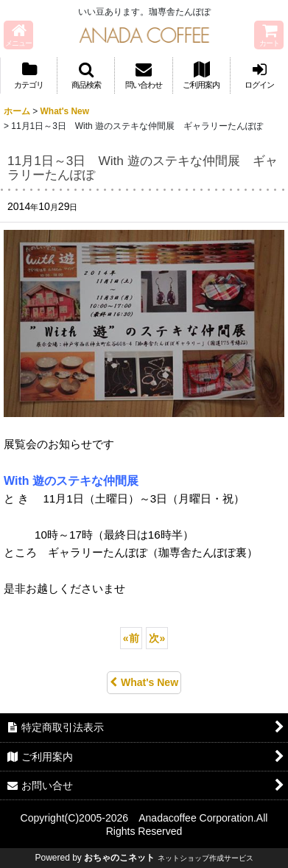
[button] (18, 35)
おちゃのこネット (119, 858)
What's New (144, 682)
